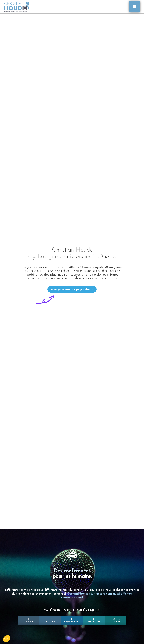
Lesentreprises (72, 621)
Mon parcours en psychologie (72, 290)
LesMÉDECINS (94, 621)
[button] (134, 7)
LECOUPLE (28, 621)
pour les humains (72, 576)
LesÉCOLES (50, 621)
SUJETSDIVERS (116, 621)
